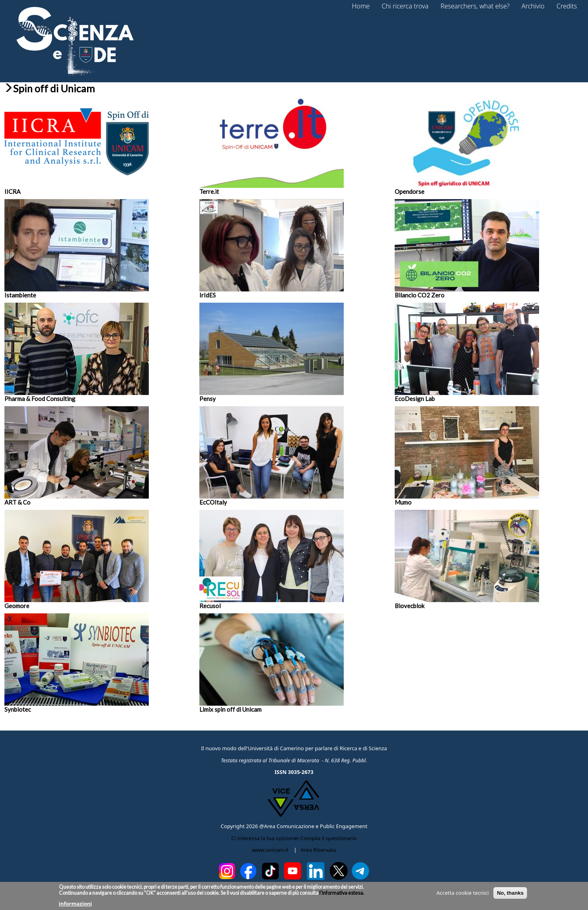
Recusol (210, 606)
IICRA (12, 191)
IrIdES (208, 295)
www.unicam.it (270, 850)
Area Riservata (318, 850)
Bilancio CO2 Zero (420, 295)
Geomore (17, 606)
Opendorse (410, 191)
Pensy (208, 399)
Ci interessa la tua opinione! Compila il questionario (294, 838)
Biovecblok (410, 606)
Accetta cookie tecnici (462, 896)
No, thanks (510, 896)
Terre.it (209, 191)
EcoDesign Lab (415, 399)
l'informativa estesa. (341, 896)
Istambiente (20, 295)
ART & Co (17, 502)
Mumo (403, 502)
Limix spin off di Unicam (230, 709)
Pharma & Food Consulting (40, 399)
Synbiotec (18, 709)
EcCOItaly (213, 502)
